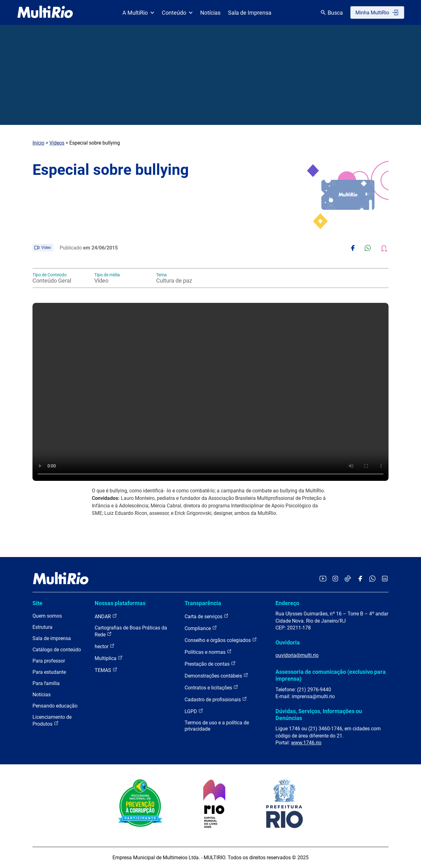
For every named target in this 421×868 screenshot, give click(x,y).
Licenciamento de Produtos (52, 720)
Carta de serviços (207, 616)
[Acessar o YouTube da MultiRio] (323, 579)
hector (105, 646)
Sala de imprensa (52, 638)
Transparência (203, 603)
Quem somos (47, 616)
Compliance (201, 628)
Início (38, 143)
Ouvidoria (288, 642)
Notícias (210, 13)
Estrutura (42, 627)
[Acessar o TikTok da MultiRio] (348, 579)
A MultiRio (138, 13)
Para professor (49, 661)
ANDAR (106, 616)
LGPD (194, 711)
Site (37, 603)
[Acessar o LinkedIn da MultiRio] (385, 579)
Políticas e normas (208, 652)
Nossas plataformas (120, 603)
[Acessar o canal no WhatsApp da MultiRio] (372, 579)
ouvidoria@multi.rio (297, 655)
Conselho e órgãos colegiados (221, 640)
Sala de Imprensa (250, 13)
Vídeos (57, 143)
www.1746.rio (306, 743)
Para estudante (49, 672)
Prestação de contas (210, 664)
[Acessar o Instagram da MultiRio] (335, 579)
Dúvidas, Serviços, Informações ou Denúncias (319, 715)
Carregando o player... (210, 392)
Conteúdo (177, 13)
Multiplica (109, 658)
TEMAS (106, 670)
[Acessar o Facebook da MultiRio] (360, 579)
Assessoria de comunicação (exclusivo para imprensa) (331, 675)
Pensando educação (55, 706)
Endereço (287, 603)
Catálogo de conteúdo (57, 650)
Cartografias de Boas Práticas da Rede (131, 631)
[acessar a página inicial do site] (45, 12)
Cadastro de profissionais (216, 699)
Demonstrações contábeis (216, 676)
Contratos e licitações (211, 687)
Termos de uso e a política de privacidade (217, 726)
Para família (46, 683)
